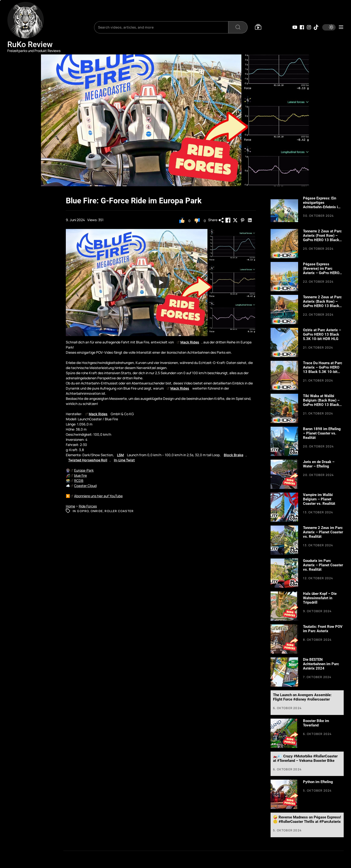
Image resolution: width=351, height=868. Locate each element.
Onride (97, 511)
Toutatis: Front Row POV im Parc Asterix (323, 629)
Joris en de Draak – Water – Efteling (319, 464)
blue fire (79, 475)
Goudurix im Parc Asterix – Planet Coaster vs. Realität (323, 565)
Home (70, 506)
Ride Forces (88, 506)
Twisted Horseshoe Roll (88, 460)
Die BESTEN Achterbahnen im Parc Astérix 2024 (321, 664)
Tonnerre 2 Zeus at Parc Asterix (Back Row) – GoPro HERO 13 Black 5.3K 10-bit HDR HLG (322, 304)
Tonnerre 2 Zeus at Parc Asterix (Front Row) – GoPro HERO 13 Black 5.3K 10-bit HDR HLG (322, 238)
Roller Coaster (119, 511)
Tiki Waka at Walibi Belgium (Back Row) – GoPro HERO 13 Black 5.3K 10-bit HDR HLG (321, 403)
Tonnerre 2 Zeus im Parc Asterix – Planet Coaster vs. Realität (323, 532)
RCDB (77, 480)
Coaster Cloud (84, 486)
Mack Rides (188, 342)
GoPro (83, 511)
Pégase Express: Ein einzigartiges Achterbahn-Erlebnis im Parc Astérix (322, 205)
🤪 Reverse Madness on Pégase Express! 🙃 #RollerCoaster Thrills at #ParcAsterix (307, 819)
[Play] (161, 282)
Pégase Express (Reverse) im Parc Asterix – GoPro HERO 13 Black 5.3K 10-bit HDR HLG (321, 273)
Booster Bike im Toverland (316, 723)
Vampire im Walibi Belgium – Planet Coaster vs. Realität (319, 499)
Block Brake (234, 455)
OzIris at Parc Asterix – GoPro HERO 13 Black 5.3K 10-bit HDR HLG (322, 334)
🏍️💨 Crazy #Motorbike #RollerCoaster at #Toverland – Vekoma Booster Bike (305, 758)
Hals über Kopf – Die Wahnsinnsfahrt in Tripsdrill (320, 598)
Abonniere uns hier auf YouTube (97, 496)
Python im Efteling (318, 782)
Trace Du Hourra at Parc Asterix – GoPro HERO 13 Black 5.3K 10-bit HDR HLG (323, 370)
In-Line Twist (124, 460)
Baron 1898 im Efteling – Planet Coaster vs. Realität (322, 433)
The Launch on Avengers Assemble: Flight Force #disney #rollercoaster (302, 697)
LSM (120, 455)
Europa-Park (82, 470)
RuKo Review (30, 44)
